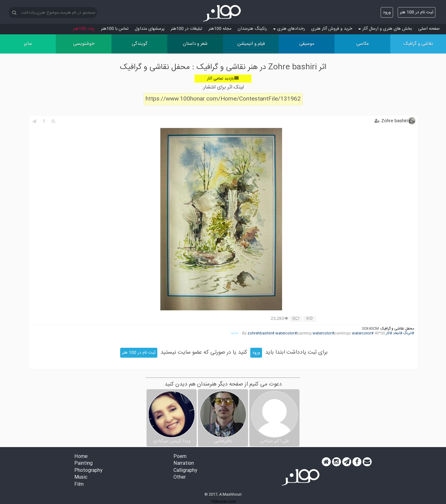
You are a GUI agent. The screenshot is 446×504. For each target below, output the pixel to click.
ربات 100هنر (84, 29)
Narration (184, 464)
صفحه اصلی (429, 29)
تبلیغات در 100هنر (186, 29)
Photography (88, 471)
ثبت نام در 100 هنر (417, 12)
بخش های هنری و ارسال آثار (385, 29)
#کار (389, 333)
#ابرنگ (409, 333)
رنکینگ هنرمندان (252, 29)
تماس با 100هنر (115, 29)
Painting (83, 464)
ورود (387, 12)
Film (79, 485)
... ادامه (237, 333)
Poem (180, 457)
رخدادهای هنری (289, 29)
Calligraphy (185, 471)
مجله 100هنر (220, 29)
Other (180, 478)
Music (81, 478)
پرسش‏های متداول (150, 29)
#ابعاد (398, 333)
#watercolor (363, 333)
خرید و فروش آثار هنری (332, 29)
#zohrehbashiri (261, 333)
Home (81, 457)
